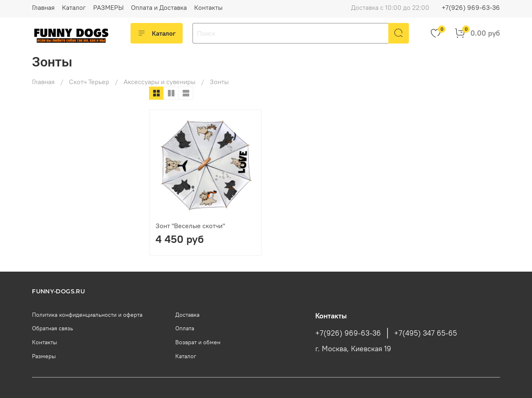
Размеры (44, 356)
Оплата (185, 328)
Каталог (74, 7)
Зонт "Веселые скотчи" (190, 226)
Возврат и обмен (198, 342)
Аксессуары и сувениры (159, 82)
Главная (43, 7)
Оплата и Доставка (159, 7)
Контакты (208, 7)
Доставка (187, 315)
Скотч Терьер (89, 82)
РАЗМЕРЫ (108, 7)
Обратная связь (53, 328)
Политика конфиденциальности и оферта (87, 315)
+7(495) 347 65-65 (425, 333)
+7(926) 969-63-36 (471, 7)
